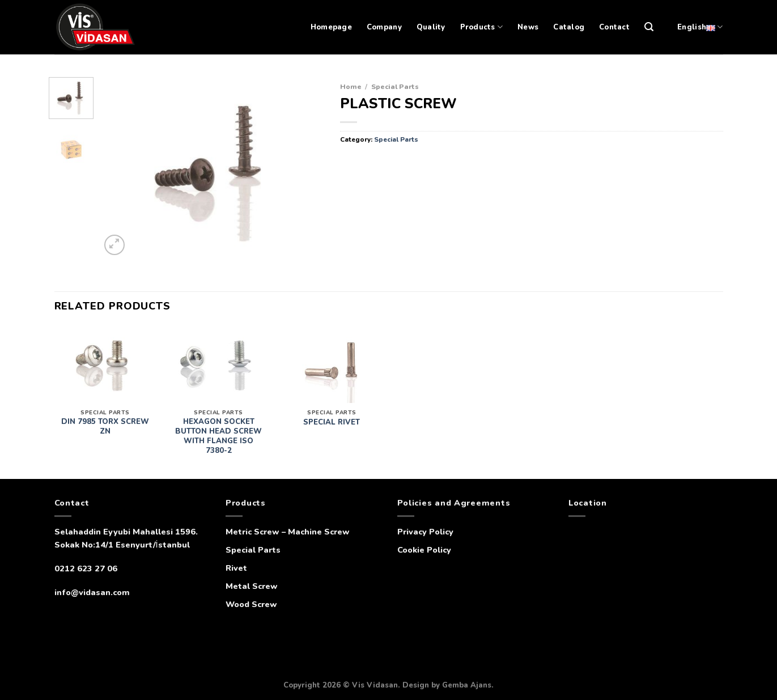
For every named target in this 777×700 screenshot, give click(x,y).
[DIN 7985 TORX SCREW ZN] (105, 365)
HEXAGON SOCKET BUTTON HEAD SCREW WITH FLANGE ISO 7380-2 (218, 436)
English (700, 27)
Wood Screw (251, 604)
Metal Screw (252, 586)
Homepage (331, 27)
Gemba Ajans (467, 685)
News (528, 27)
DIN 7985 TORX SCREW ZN (105, 427)
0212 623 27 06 (86, 569)
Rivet (236, 568)
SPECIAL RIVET (332, 423)
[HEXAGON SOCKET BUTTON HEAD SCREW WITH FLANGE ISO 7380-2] (218, 365)
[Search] (649, 27)
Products (482, 27)
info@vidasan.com (92, 592)
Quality (431, 27)
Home (351, 86)
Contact (614, 27)
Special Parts (395, 86)
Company (384, 27)
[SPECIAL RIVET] (332, 365)
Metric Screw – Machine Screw (288, 532)
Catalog (569, 27)
